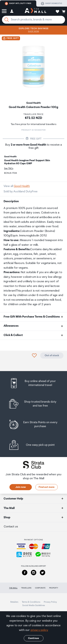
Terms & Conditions (31, 602)
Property (54, 588)
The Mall (13, 588)
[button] (4, 11)
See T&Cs (9, 168)
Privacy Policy (50, 602)
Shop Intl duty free (18, 4)
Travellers (26, 588)
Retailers (14, 602)
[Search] (7, 20)
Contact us (11, 527)
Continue (33, 638)
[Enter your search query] (33, 20)
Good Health (22, 186)
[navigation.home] (35, 11)
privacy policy (39, 630)
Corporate (40, 588)
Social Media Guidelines (34, 605)
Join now (21, 487)
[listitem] (33, 383)
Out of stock (52, 355)
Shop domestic (52, 4)
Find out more (47, 487)
